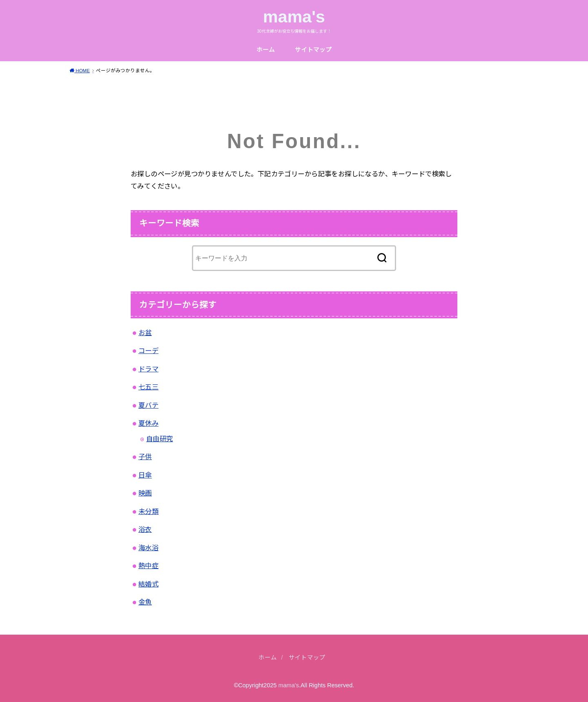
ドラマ (148, 369)
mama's (294, 17)
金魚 (145, 602)
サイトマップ (313, 50)
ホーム (266, 50)
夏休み (148, 423)
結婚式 (148, 584)
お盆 (145, 333)
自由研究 (160, 439)
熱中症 (148, 566)
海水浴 (148, 548)
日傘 (145, 475)
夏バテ (148, 405)
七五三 (148, 387)
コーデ (148, 351)
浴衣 (145, 529)
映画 (145, 493)
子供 (145, 457)
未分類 (148, 511)
